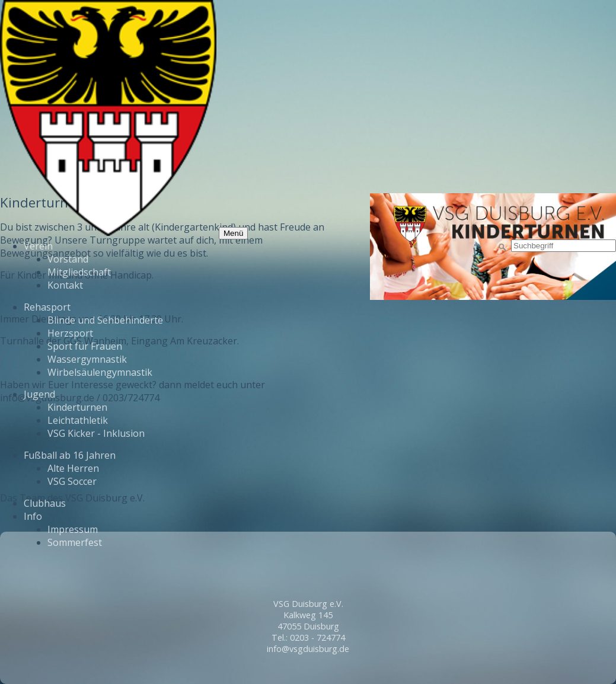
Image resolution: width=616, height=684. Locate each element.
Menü (233, 233)
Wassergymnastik (87, 359)
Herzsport (70, 333)
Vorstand (68, 259)
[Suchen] (503, 248)
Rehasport (47, 307)
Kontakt (65, 285)
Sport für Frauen (85, 346)
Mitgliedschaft (79, 272)
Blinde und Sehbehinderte (105, 320)
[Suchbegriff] (564, 246)
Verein (38, 246)
